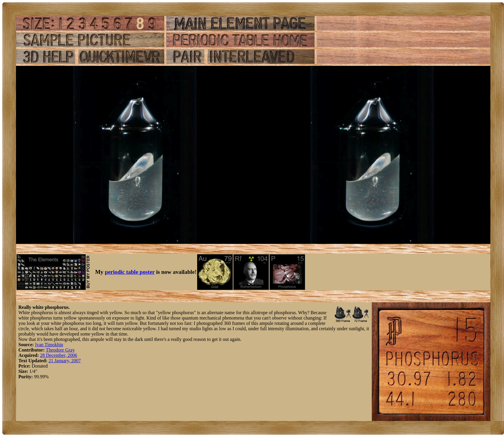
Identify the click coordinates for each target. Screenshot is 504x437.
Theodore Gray (60, 350)
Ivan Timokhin (49, 345)
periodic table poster (130, 272)
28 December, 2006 (59, 355)
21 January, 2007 (65, 361)
